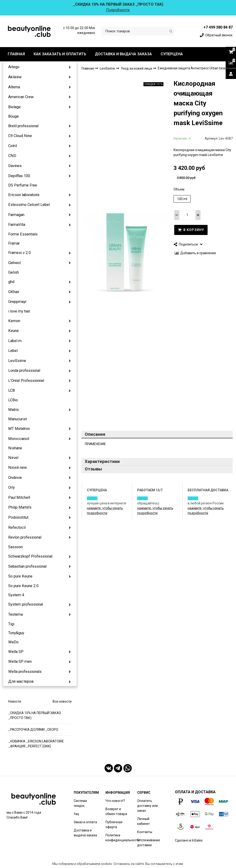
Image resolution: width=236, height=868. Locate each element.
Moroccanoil (19, 439)
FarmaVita (17, 225)
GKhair (14, 292)
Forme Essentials (23, 234)
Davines (15, 166)
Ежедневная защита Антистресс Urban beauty (194, 68)
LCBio (13, 400)
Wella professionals (25, 672)
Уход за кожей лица (137, 68)
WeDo (13, 642)
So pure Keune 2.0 (23, 586)
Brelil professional (23, 126)
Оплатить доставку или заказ (147, 806)
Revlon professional (25, 537)
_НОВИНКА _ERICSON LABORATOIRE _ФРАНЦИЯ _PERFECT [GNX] (36, 744)
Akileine (15, 77)
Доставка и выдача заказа (85, 833)
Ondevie (15, 478)
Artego (14, 67)
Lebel (13, 351)
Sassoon (15, 547)
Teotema (15, 614)
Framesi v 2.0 (19, 253)
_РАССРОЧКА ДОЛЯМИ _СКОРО (33, 730)
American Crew (21, 97)
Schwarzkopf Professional (30, 556)
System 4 (16, 595)
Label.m (15, 341)
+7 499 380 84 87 (218, 27)
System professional (26, 604)
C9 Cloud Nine (20, 136)
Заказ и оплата (85, 822)
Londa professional (24, 371)
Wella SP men (20, 661)
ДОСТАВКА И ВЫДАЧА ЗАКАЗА (123, 54)
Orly (12, 487)
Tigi (11, 624)
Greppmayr (17, 302)
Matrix (14, 410)
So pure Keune (20, 576)
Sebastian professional (27, 566)
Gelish (14, 272)
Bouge (14, 116)
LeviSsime (17, 361)
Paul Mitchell (19, 497)
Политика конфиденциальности (123, 838)
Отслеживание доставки (149, 843)
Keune (14, 331)
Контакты (145, 832)
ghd (11, 282)
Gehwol (14, 263)
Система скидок (80, 803)
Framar (14, 243)
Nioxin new (17, 468)
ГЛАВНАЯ (16, 54)
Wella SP (16, 652)
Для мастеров (21, 681)
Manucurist (17, 419)
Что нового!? (115, 801)
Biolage (14, 107)
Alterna (14, 87)
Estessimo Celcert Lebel (29, 205)
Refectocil (17, 527)
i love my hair (19, 311)
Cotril (13, 146)
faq (76, 814)
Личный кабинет (143, 821)
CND (12, 156)
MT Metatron (19, 429)
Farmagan (16, 215)
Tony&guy (16, 633)
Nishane (15, 448)
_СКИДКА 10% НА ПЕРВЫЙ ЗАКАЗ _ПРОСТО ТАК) (35, 715)
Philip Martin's (20, 507)
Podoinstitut (18, 517)
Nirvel (13, 458)
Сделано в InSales (189, 840)
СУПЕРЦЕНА (172, 54)
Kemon (14, 321)
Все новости (62, 701)
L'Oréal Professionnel (26, 381)
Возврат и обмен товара (116, 811)
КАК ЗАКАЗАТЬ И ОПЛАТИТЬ (60, 54)
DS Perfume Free (23, 185)
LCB (12, 390)
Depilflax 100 (19, 176)
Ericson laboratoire (24, 195)
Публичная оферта (114, 825)
